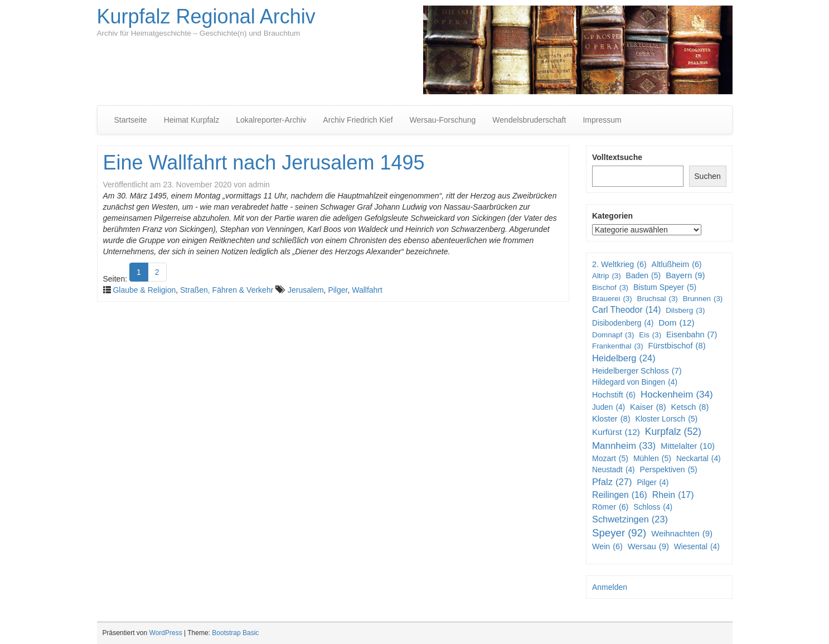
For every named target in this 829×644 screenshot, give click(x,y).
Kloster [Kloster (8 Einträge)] (611, 419)
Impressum (602, 120)
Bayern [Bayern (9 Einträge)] (685, 276)
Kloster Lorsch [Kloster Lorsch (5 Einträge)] (667, 419)
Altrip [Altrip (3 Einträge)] (607, 276)
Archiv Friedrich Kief (358, 120)
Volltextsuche (617, 157)
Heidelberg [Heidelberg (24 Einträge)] (624, 359)
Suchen (707, 176)
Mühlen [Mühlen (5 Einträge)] (652, 458)
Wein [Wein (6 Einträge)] (607, 546)
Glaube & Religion (144, 290)
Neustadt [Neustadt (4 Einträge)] (614, 470)
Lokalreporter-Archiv (271, 120)
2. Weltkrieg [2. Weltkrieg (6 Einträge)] (619, 264)
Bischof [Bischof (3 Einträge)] (610, 287)
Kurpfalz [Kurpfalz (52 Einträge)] (673, 432)
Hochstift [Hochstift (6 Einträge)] (614, 395)
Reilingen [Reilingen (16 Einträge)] (620, 495)
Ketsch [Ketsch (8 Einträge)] (690, 407)
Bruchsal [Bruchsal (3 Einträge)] (658, 299)
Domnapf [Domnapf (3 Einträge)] (613, 335)
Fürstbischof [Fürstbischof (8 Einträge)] (677, 346)
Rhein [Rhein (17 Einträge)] (673, 495)
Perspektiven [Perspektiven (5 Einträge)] (669, 469)
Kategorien (612, 216)
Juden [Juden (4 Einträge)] (609, 408)
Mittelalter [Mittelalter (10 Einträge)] (688, 446)
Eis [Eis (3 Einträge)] (650, 335)
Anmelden (610, 587)
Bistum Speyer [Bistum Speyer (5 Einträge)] (665, 287)
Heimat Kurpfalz (192, 120)
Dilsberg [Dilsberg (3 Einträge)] (685, 310)
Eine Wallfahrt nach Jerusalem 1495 (264, 163)
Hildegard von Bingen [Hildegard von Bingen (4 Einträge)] (635, 382)
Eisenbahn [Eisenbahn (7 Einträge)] (692, 335)
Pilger (338, 290)
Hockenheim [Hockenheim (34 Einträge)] (677, 395)
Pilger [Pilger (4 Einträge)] (653, 483)
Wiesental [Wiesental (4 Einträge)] (697, 547)
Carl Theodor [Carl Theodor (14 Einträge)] (626, 310)
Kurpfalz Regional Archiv (206, 16)
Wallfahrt (367, 290)
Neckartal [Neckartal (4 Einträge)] (699, 459)
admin (259, 185)
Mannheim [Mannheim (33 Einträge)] (624, 446)
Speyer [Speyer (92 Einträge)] (619, 533)
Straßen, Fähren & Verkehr (227, 290)
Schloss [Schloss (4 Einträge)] (653, 507)
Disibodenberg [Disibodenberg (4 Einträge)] (623, 323)
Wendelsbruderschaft (529, 120)
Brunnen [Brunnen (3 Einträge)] (703, 299)
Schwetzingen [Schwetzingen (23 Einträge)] (630, 519)
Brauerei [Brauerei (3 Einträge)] (612, 299)
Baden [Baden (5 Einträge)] (644, 275)
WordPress (166, 633)
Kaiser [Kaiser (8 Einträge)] (648, 407)
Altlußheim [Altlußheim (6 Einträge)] (677, 264)
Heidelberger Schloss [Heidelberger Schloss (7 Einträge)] (637, 371)
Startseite (131, 120)
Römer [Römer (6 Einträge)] (610, 507)
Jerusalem (306, 290)
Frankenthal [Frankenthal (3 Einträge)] (618, 346)
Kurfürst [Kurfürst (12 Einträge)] (616, 432)
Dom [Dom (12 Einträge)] (677, 323)
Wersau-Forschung (443, 120)
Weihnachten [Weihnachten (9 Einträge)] (682, 534)
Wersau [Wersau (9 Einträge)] (648, 547)
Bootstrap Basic (235, 633)
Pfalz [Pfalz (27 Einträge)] (612, 482)
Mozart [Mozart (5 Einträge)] (610, 458)
